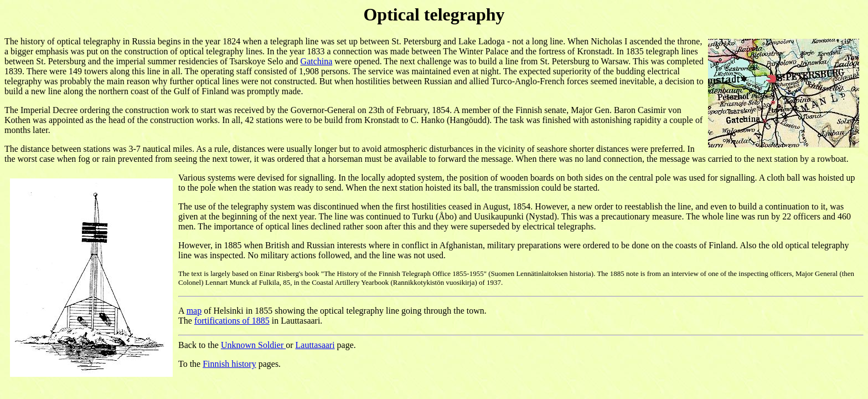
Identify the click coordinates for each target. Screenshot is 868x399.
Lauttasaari (315, 345)
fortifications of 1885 (232, 321)
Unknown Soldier (253, 345)
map (194, 311)
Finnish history (229, 364)
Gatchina (317, 61)
